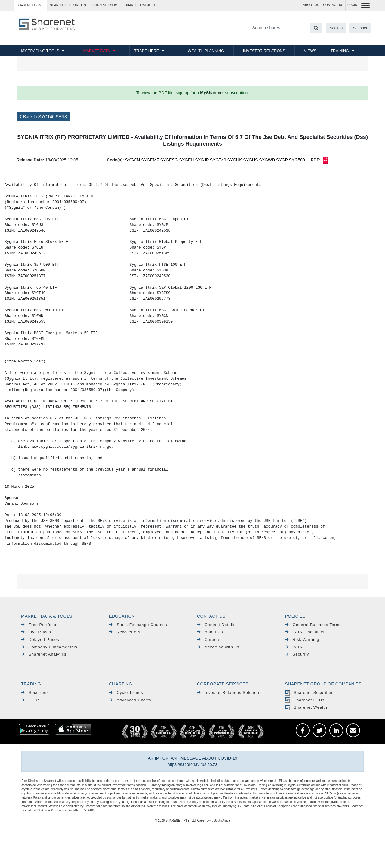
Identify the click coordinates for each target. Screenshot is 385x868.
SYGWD (267, 160)
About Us (210, 632)
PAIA (294, 647)
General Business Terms (314, 625)
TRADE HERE (146, 51)
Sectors (336, 28)
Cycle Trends (126, 693)
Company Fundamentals (49, 647)
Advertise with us (218, 647)
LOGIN (352, 5)
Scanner (360, 28)
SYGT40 (218, 160)
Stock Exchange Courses (138, 625)
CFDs (30, 700)
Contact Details (216, 625)
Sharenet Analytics (44, 654)
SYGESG (169, 160)
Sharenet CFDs (105, 5)
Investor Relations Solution (228, 693)
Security (297, 654)
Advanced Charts (130, 700)
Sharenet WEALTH (140, 5)
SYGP (282, 160)
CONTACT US (333, 5)
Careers (209, 639)
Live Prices (36, 632)
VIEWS (310, 51)
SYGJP (202, 160)
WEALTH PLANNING (206, 51)
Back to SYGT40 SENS (43, 117)
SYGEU (186, 160)
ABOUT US (311, 5)
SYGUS (250, 160)
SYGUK (234, 160)
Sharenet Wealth (306, 707)
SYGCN (133, 160)
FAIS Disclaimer (305, 632)
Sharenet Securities (309, 693)
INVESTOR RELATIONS (264, 51)
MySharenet (212, 93)
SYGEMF (150, 160)
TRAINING (340, 51)
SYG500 (297, 160)
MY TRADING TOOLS (40, 51)
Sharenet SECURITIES (68, 5)
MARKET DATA (97, 51)
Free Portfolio (39, 625)
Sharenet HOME (30, 5)
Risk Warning (302, 639)
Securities (35, 693)
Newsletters (125, 632)
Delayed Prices (40, 639)
